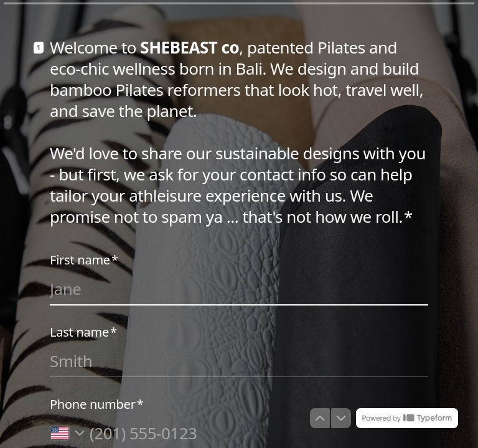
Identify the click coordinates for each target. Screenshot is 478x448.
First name (84, 260)
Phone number (96, 404)
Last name (83, 332)
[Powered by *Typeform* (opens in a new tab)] (407, 418)
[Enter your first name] (239, 289)
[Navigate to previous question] (320, 418)
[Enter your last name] (239, 361)
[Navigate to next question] (341, 418)
